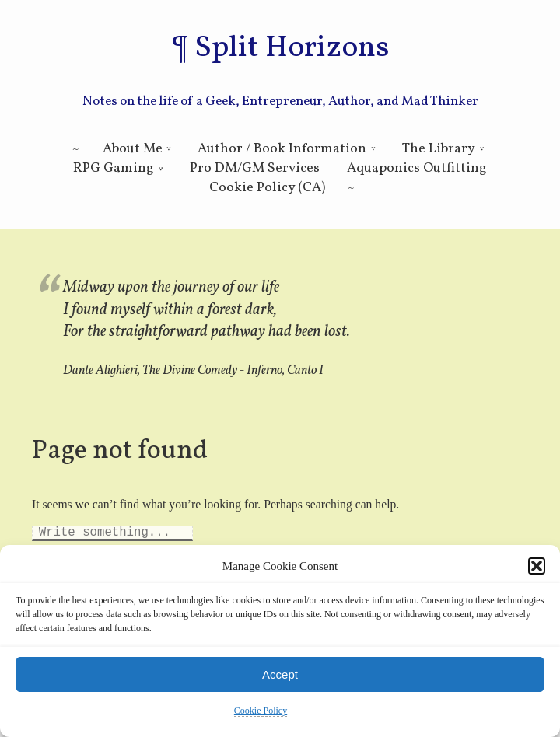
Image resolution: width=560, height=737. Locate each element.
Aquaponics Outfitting (417, 168)
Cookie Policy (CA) (267, 188)
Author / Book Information (282, 149)
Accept (280, 674)
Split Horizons (292, 48)
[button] (537, 566)
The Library (439, 149)
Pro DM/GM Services (255, 168)
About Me (133, 149)
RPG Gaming (114, 168)
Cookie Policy (261, 711)
